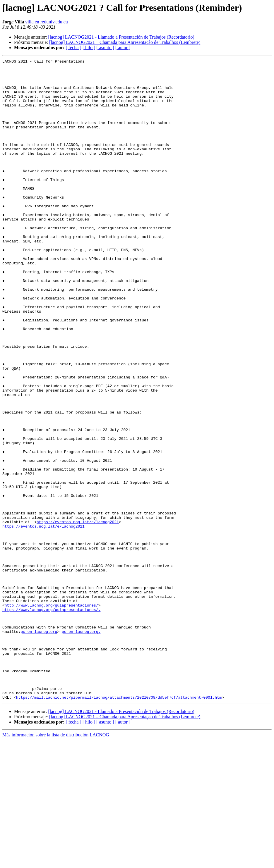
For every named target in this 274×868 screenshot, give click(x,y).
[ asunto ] (105, 48)
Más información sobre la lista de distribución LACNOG (56, 863)
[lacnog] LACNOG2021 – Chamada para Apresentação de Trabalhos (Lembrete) (125, 42)
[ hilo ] (89, 48)
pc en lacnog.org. (81, 746)
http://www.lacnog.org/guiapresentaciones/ (52, 715)
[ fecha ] (73, 48)
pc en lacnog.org (39, 746)
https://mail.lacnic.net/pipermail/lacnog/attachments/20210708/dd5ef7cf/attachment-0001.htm (119, 825)
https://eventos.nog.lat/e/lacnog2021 (78, 615)
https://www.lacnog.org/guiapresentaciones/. (51, 720)
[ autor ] (123, 48)
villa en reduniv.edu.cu (47, 22)
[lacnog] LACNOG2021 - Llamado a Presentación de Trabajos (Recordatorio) (121, 37)
